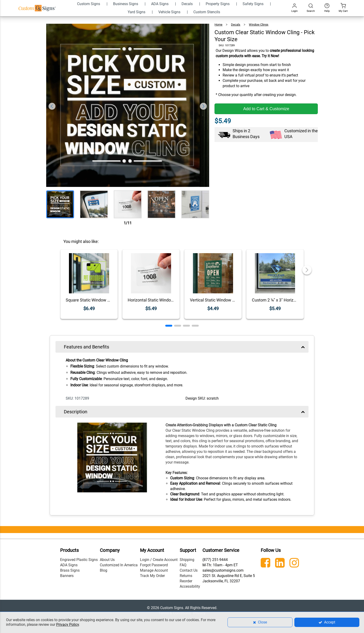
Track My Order (152, 576)
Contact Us (189, 570)
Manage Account (154, 570)
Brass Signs (70, 570)
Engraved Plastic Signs (79, 560)
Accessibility (190, 586)
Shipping (187, 560)
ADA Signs (69, 565)
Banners (67, 576)
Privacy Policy (68, 625)
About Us (107, 560)
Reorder (186, 581)
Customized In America (119, 565)
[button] (169, 326)
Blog (104, 570)
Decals (236, 25)
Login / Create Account (159, 560)
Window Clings (259, 25)
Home (218, 25)
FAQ (183, 565)
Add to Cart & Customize (266, 109)
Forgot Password (154, 565)
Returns (186, 576)
